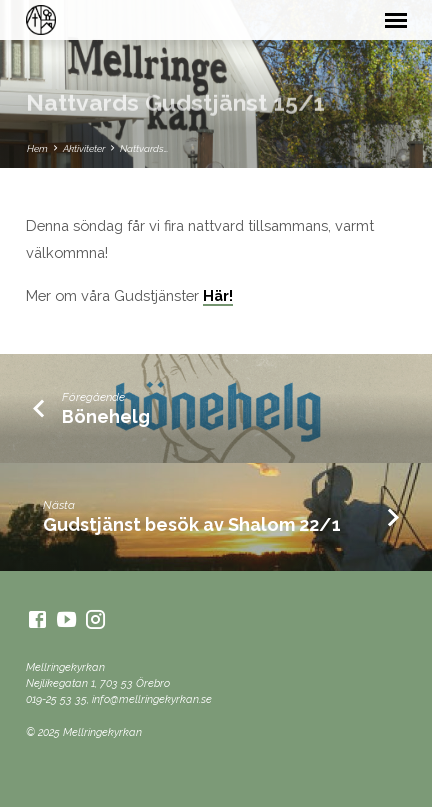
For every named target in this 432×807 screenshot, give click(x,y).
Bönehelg (106, 416)
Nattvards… (144, 148)
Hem (37, 148)
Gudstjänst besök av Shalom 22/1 (192, 524)
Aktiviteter (84, 148)
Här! (218, 295)
